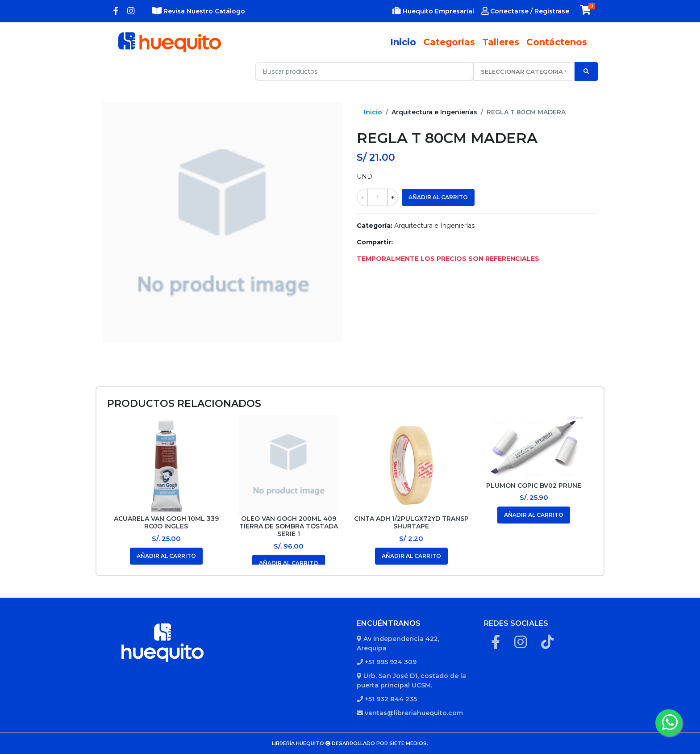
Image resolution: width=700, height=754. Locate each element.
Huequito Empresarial (433, 11)
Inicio (405, 42)
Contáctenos (557, 42)
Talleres (501, 42)
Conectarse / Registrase (525, 11)
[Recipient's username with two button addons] (364, 71)
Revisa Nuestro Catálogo (199, 11)
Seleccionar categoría (522, 71)
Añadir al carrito (438, 197)
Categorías (449, 42)
